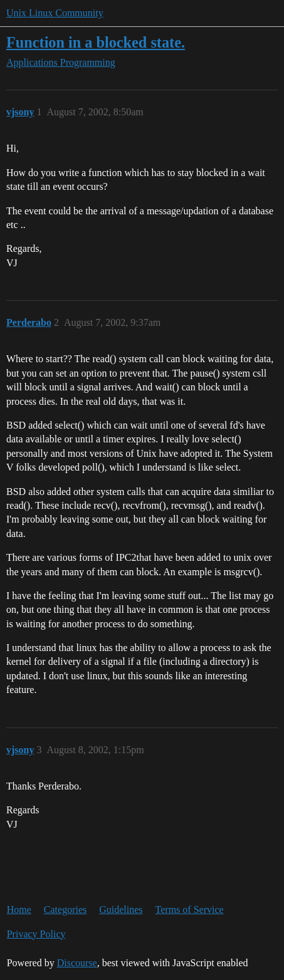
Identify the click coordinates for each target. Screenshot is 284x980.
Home (19, 910)
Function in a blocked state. (96, 42)
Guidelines (121, 910)
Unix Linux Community (55, 13)
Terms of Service (190, 910)
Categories (65, 910)
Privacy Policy (36, 934)
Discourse (77, 963)
